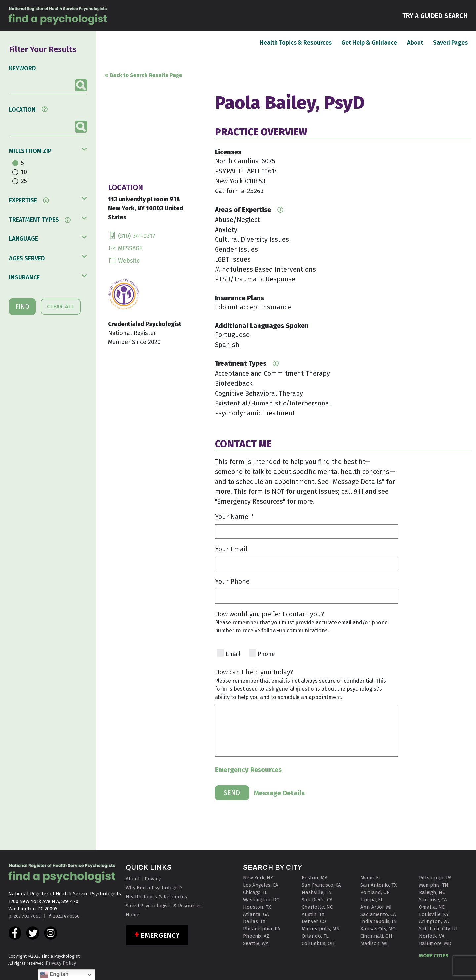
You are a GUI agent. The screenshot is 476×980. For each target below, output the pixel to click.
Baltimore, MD (435, 943)
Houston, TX (257, 907)
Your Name (234, 517)
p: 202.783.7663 (24, 916)
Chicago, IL (255, 892)
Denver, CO (314, 921)
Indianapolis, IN (379, 921)
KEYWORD (22, 68)
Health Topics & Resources (296, 42)
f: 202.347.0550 (64, 916)
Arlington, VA (434, 921)
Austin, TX (313, 914)
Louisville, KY (434, 914)
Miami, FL (371, 878)
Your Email (231, 549)
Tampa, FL (372, 900)
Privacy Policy (61, 963)
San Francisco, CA (321, 885)
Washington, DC (261, 900)
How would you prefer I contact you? (270, 614)
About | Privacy (143, 879)
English (54, 975)
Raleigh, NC (432, 892)
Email (233, 654)
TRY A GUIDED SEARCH (435, 15)
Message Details (279, 793)
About (415, 42)
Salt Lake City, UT (439, 929)
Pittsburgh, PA (435, 878)
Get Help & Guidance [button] (369, 43)
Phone (266, 654)
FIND (22, 307)
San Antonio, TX (378, 885)
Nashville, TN (317, 892)
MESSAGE (125, 248)
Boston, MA (315, 878)
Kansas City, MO (378, 929)
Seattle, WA (256, 943)
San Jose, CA (433, 900)
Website (124, 261)
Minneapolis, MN (321, 929)
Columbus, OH (318, 943)
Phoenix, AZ (256, 936)
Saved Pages (450, 42)
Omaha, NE (432, 907)
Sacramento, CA (378, 914)
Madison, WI (374, 943)
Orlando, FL (315, 936)
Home (132, 915)
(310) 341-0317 (132, 236)
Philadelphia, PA (262, 929)
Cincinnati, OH (376, 936)
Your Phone (232, 581)
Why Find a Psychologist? (154, 888)
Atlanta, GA (256, 914)
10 (24, 172)
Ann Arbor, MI (376, 907)
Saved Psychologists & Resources (164, 906)
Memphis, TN (434, 885)
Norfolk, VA (432, 936)
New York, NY (258, 878)
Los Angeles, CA (261, 885)
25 (24, 181)
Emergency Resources (248, 770)
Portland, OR (375, 892)
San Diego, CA (317, 900)
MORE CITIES (434, 956)
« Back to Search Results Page (143, 75)
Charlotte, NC (317, 907)
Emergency (160, 935)
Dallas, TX (254, 921)
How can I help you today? (254, 672)
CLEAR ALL (61, 306)
